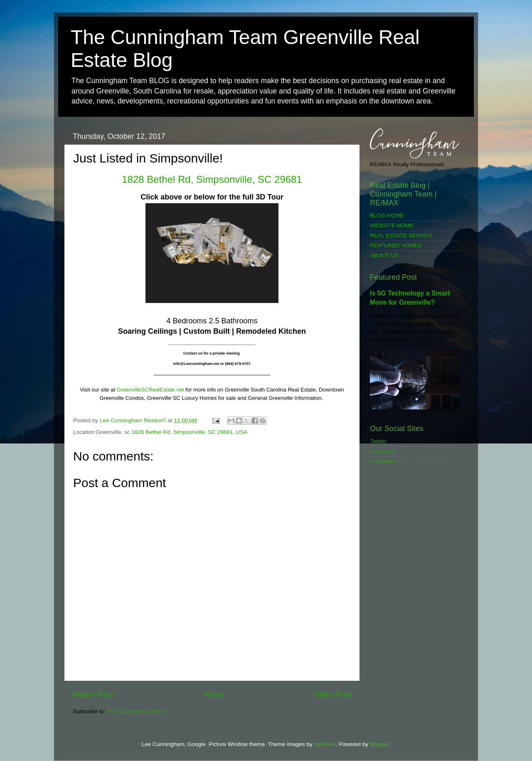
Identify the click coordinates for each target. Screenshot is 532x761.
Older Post (333, 694)
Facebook (382, 451)
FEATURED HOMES (396, 245)
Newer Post (93, 694)
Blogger (379, 744)
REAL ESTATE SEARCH (401, 235)
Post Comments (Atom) (136, 711)
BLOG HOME (387, 215)
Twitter (378, 441)
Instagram (382, 461)
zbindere (325, 744)
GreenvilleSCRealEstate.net (150, 390)
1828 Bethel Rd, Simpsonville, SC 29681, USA (189, 432)
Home (214, 694)
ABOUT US (384, 255)
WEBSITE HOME (392, 225)
